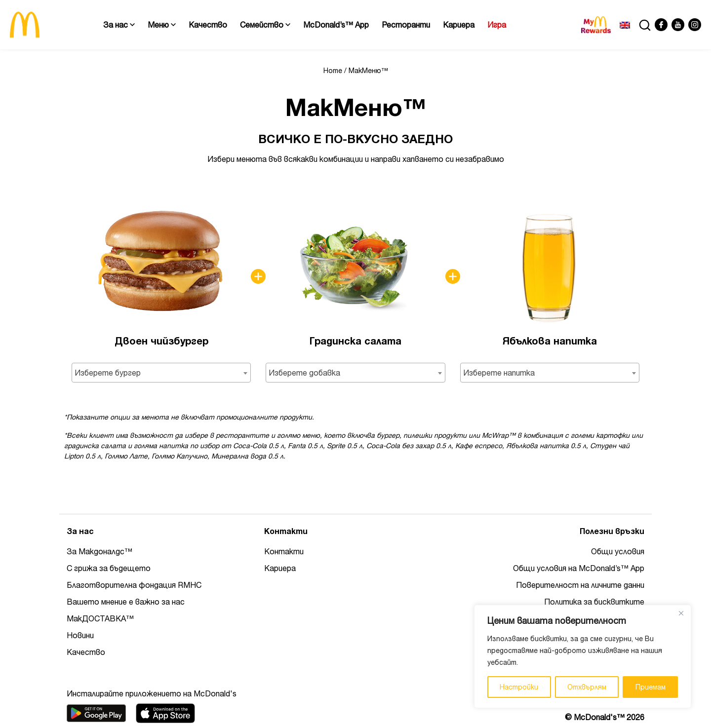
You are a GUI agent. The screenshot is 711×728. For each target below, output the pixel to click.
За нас (119, 25)
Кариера (459, 25)
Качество (208, 25)
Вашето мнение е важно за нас (126, 602)
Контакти (284, 551)
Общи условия (618, 551)
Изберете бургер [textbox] (108, 373)
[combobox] (161, 373)
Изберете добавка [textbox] (304, 373)
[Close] (681, 613)
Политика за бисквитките (594, 602)
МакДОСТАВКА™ (100, 618)
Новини (80, 635)
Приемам (651, 687)
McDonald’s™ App (336, 25)
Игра (497, 25)
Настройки (519, 687)
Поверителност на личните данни (580, 585)
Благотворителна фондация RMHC (134, 585)
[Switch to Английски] (625, 25)
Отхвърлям (587, 687)
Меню (162, 25)
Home (333, 71)
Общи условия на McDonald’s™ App (579, 568)
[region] (583, 656)
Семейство (265, 25)
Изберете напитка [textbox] (499, 373)
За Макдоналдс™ (99, 551)
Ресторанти (406, 25)
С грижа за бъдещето (109, 568)
